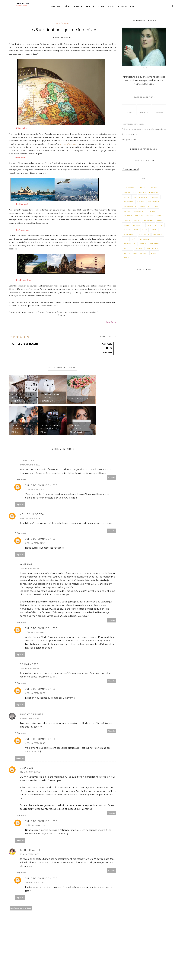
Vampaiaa (26, 564)
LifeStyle (159, 225)
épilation (128, 216)
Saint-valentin (130, 253)
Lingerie (127, 230)
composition (153, 202)
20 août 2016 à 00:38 (29, 854)
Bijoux (126, 197)
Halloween (148, 221)
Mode (101, 7)
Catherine (27, 461)
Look (136, 230)
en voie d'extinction (69, 144)
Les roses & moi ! (79, 399)
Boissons (155, 197)
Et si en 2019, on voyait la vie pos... (21, 429)
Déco (67, 7)
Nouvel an (144, 239)
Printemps (154, 244)
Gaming (137, 221)
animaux (141, 188)
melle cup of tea (32, 514)
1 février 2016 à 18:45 (29, 668)
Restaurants (152, 248)
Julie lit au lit (30, 850)
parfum (142, 244)
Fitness (150, 216)
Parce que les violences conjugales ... (78, 429)
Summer (144, 253)
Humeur (122, 7)
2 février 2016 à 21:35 (35, 489)
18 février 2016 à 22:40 (30, 772)
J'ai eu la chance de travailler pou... (51, 429)
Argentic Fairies (31, 714)
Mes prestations (129, 139)
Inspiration (62, 23)
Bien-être (153, 193)
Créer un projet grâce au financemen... (51, 398)
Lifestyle (55, 7)
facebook (159, 109)
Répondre (112, 477)
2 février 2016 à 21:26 (29, 718)
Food (111, 7)
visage (154, 253)
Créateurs (153, 207)
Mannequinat (130, 235)
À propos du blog (130, 134)
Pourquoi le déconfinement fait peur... (21, 398)
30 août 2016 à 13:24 (35, 882)
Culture (127, 211)
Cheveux (141, 202)
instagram (144, 109)
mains (145, 230)
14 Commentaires (107, 337)
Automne (153, 188)
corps (142, 207)
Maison (154, 230)
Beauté (90, 7)
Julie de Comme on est (41, 485)
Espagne (139, 216)
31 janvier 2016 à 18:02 (30, 465)
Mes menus (158, 235)
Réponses (21, 479)
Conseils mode (130, 207)
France (127, 221)
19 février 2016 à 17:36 (35, 825)
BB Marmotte (29, 664)
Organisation (129, 244)
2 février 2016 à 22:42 (35, 743)
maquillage (144, 235)
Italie (149, 225)
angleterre (129, 188)
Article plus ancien (107, 348)
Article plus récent (25, 344)
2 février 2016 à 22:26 (35, 693)
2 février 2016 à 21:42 (35, 632)
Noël (134, 239)
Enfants (152, 211)
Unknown (26, 768)
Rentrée (139, 248)
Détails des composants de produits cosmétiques (144, 129)
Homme (127, 225)
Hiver (159, 221)
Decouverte (140, 211)
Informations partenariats (133, 124)
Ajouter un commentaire (21, 908)
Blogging (143, 197)
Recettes (127, 248)
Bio (132, 7)
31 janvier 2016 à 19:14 (30, 518)
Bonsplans (128, 202)
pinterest (129, 109)
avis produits (130, 193)
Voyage (78, 7)
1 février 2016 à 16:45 (29, 568)
